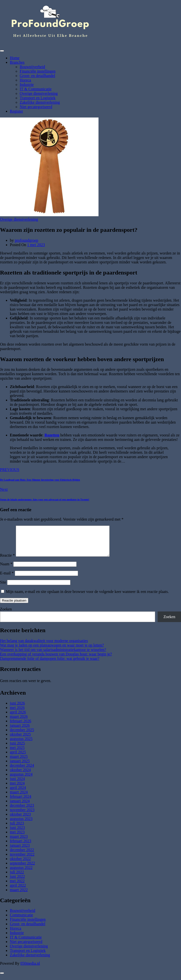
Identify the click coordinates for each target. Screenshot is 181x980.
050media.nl (30, 969)
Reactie (7, 561)
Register (16, 111)
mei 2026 (17, 714)
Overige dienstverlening (39, 93)
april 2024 (18, 794)
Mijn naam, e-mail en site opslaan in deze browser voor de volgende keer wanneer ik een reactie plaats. (87, 598)
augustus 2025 (21, 745)
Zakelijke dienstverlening (40, 102)
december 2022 (22, 856)
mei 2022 (17, 887)
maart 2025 (19, 762)
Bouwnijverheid (32, 67)
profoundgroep (26, 240)
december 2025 (22, 736)
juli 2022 (17, 878)
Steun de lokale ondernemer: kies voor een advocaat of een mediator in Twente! (45, 499)
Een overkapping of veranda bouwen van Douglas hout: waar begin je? (56, 660)
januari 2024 (20, 807)
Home (15, 58)
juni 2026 (17, 709)
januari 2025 (20, 767)
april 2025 (18, 758)
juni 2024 (17, 785)
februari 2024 (21, 802)
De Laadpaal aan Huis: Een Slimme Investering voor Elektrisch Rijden (40, 480)
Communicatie (21, 921)
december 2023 (22, 811)
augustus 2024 (21, 780)
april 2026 (18, 718)
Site (3, 588)
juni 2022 (17, 882)
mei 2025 (17, 754)
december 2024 (22, 771)
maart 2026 (19, 722)
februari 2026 (21, 727)
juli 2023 (17, 829)
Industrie (27, 85)
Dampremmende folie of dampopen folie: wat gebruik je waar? (50, 664)
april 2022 (18, 891)
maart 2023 (19, 842)
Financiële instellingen (38, 71)
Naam (6, 570)
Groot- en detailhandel (37, 76)
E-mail (7, 579)
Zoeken (6, 615)
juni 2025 (17, 749)
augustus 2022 (21, 873)
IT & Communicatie (36, 89)
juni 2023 (17, 833)
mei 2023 (17, 838)
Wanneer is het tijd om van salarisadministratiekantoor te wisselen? (53, 656)
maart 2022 (19, 896)
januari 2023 (20, 851)
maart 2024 (19, 798)
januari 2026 (20, 731)
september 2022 (22, 869)
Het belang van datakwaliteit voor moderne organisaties (44, 647)
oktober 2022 (20, 865)
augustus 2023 (21, 825)
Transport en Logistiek (38, 98)
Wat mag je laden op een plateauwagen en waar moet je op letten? (52, 651)
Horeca (25, 80)
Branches (17, 62)
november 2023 (22, 816)
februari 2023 (21, 847)
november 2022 (22, 860)
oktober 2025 (20, 740)
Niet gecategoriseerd (36, 107)
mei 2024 (17, 789)
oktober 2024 (20, 776)
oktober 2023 (20, 820)
